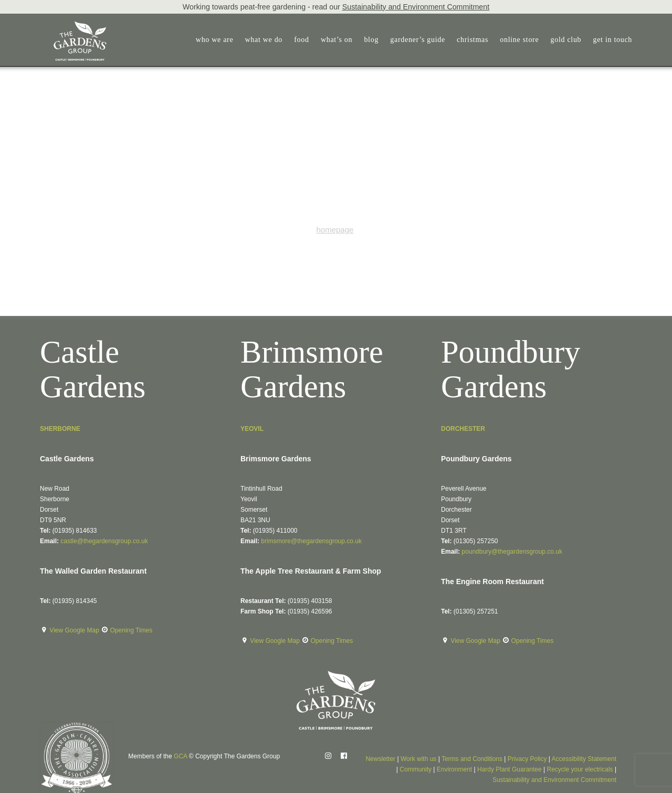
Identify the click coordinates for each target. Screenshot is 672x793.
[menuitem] (217, 40)
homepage (335, 230)
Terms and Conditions (472, 759)
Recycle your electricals (580, 769)
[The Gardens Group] (67, 25)
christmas (472, 40)
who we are (215, 40)
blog (371, 40)
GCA (180, 756)
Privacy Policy (527, 759)
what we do (264, 40)
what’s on (337, 40)
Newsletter (380, 759)
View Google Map (75, 630)
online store (519, 40)
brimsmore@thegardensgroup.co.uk (311, 541)
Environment (454, 769)
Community (416, 769)
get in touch (613, 40)
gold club (566, 40)
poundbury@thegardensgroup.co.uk (512, 552)
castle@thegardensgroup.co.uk (104, 541)
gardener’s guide (418, 40)
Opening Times (132, 630)
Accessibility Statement (584, 759)
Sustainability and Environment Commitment (416, 7)
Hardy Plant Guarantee (510, 769)
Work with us (418, 759)
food (301, 40)
